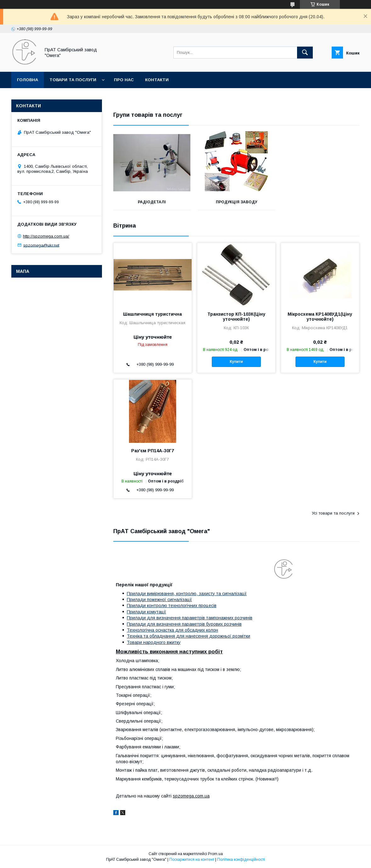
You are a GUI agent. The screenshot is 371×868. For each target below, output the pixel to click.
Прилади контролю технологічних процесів (172, 606)
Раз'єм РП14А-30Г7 (153, 451)
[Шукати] (305, 53)
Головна (28, 80)
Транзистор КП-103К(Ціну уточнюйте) (236, 317)
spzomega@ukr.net (41, 245)
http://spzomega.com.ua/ (46, 236)
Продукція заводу (236, 202)
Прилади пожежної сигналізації (159, 600)
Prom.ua (215, 854)
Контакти (157, 80)
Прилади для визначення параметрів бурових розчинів (184, 624)
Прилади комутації (146, 612)
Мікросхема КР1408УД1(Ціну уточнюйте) (320, 317)
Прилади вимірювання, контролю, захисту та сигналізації (187, 594)
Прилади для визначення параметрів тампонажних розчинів (190, 618)
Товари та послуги (73, 80)
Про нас (124, 80)
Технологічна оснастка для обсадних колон (172, 630)
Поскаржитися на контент (192, 860)
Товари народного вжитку (154, 642)
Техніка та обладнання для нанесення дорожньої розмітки (188, 636)
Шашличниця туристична (152, 314)
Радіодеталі (152, 202)
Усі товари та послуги (333, 513)
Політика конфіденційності (241, 860)
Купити (236, 362)
